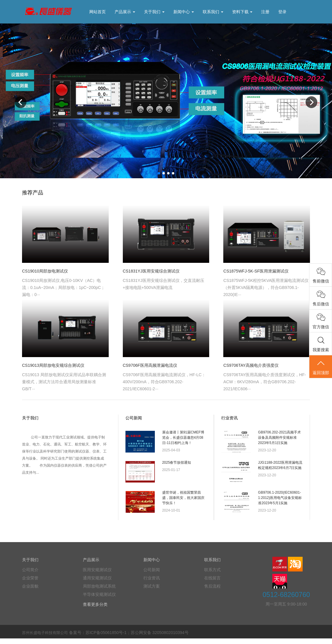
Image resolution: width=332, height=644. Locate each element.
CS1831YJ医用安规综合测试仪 (151, 271)
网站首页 (98, 12)
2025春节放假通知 (177, 464)
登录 (282, 12)
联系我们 (213, 12)
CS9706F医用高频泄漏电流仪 (150, 365)
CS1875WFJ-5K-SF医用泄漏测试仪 (256, 271)
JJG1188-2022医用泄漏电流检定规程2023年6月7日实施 (280, 467)
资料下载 (242, 12)
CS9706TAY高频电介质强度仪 (251, 365)
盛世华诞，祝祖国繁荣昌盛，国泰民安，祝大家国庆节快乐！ (183, 502)
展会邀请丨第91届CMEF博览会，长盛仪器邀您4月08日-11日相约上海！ (183, 438)
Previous (21, 102)
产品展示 (125, 12)
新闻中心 (184, 12)
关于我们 (154, 12)
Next (311, 102)
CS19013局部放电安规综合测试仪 (53, 365)
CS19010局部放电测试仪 (45, 271)
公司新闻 (134, 418)
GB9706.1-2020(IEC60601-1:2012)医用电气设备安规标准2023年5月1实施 (280, 502)
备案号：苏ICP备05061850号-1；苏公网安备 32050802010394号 (129, 638)
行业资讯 (229, 418)
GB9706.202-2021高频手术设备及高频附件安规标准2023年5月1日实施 (279, 438)
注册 (265, 12)
